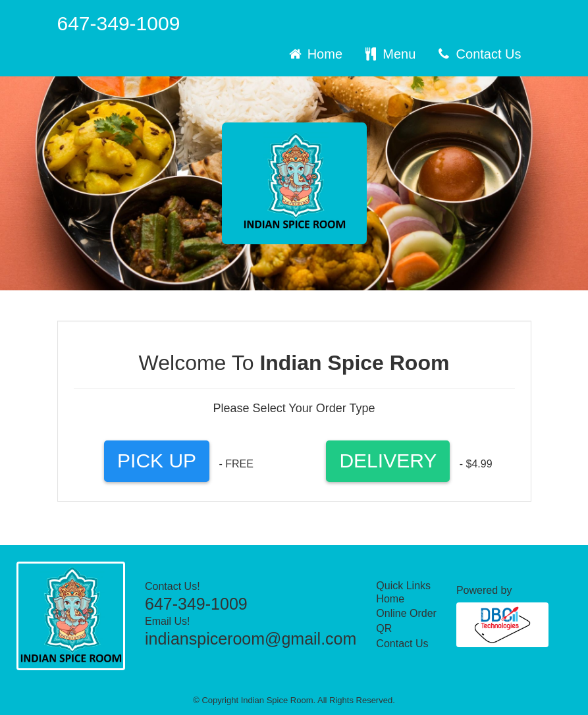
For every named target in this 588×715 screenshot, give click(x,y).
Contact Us (478, 54)
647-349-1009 (119, 23)
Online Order (406, 613)
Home (314, 54)
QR (384, 628)
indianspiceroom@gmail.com (251, 639)
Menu (389, 54)
